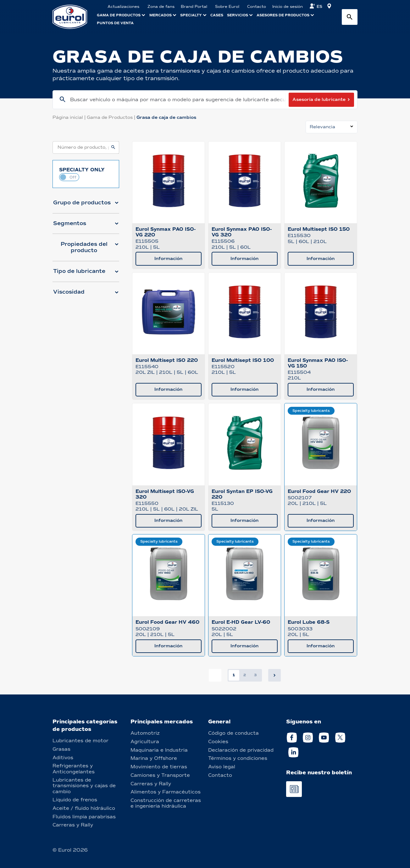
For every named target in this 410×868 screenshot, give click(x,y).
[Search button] (350, 17)
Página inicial (70, 117)
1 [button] (234, 675)
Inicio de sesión (288, 7)
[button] (86, 205)
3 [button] (255, 675)
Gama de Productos (112, 117)
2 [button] (245, 675)
